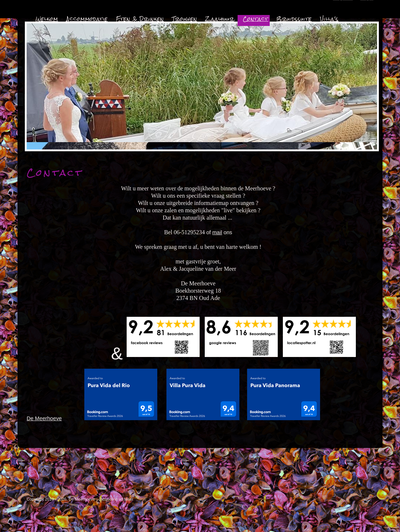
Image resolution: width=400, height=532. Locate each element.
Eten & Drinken (140, 19)
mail (217, 232)
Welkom (47, 19)
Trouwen (185, 19)
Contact (255, 19)
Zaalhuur (220, 19)
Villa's (329, 19)
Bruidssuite (294, 19)
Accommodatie (87, 19)
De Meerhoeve (44, 418)
